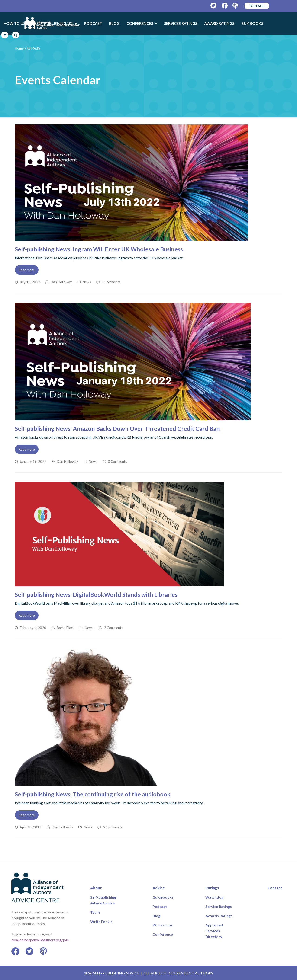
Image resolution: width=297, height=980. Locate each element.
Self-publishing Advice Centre (103, 900)
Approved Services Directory (214, 931)
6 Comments (112, 827)
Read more (27, 270)
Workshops (163, 925)
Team (95, 912)
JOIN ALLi (257, 6)
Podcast (160, 906)
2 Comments (113, 628)
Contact (275, 888)
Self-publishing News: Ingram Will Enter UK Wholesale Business (99, 249)
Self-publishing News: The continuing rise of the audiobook (93, 794)
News (87, 282)
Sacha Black (65, 628)
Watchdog (214, 897)
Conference (163, 934)
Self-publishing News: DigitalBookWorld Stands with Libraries (96, 594)
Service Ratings (219, 906)
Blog (156, 916)
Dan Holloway (61, 282)
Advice (159, 888)
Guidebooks (163, 897)
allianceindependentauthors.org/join (40, 940)
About (96, 888)
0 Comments (111, 282)
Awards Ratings (219, 916)
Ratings (212, 888)
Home (19, 48)
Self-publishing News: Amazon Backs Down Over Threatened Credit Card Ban (117, 428)
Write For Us (101, 921)
